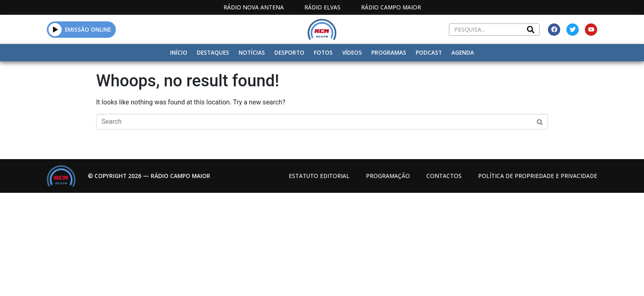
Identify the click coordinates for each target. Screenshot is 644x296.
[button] (55, 29)
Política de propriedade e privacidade (538, 176)
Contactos (444, 176)
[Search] (531, 30)
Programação (388, 176)
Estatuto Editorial (319, 176)
